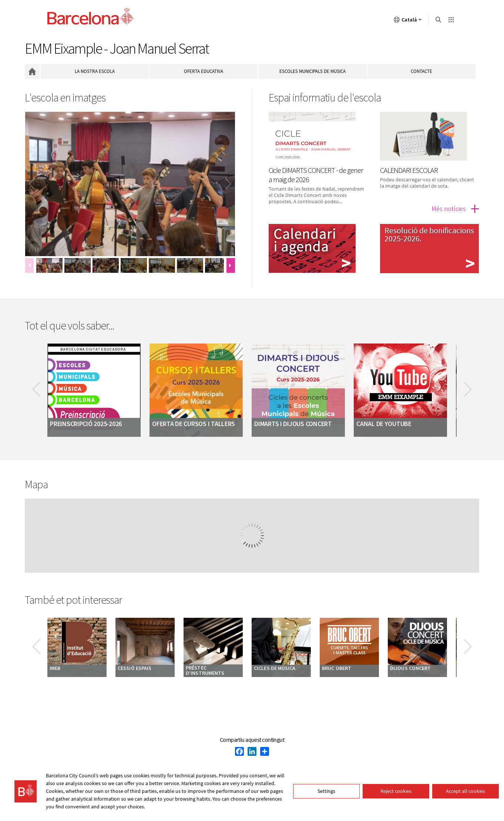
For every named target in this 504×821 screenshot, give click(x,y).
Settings (326, 791)
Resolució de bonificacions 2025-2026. (429, 234)
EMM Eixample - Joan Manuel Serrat (117, 48)
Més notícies (449, 209)
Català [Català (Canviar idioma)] (408, 21)
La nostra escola (95, 71)
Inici (32, 71)
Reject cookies (396, 791)
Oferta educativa (204, 71)
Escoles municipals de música (313, 71)
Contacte (421, 71)
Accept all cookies (466, 791)
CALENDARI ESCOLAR (409, 170)
